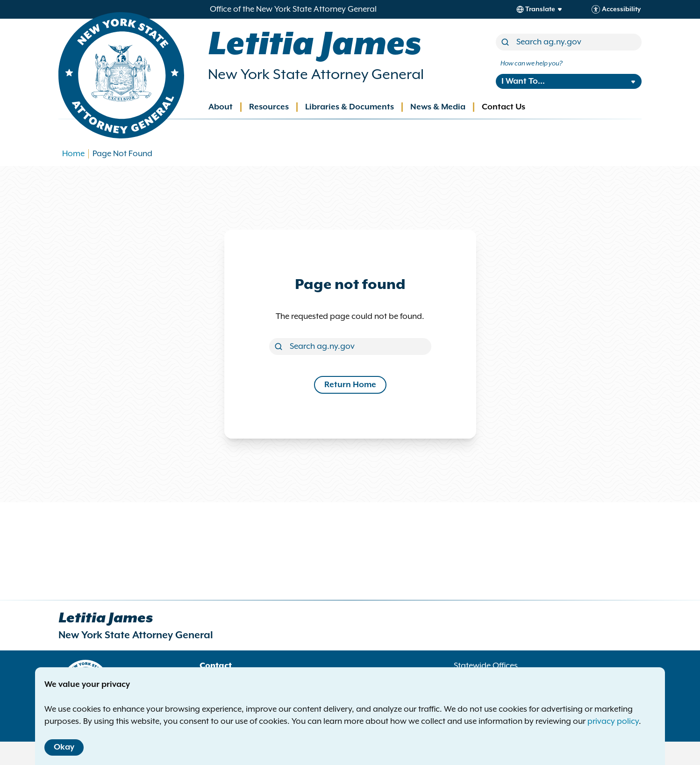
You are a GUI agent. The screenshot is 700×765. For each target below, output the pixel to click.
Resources (269, 107)
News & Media (438, 107)
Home (73, 154)
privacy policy (613, 722)
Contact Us (504, 107)
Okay (64, 747)
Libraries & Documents (350, 107)
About (221, 107)
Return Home (350, 385)
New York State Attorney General (316, 75)
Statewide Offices (486, 666)
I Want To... (523, 81)
